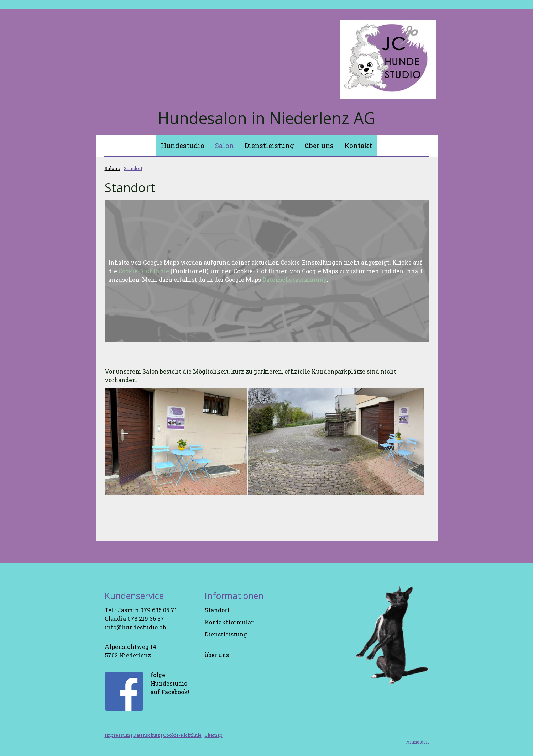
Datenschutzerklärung (295, 279)
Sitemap (214, 735)
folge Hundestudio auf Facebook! (170, 683)
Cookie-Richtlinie (144, 271)
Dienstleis (219, 634)
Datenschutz (147, 735)
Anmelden (417, 742)
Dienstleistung (269, 145)
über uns (319, 145)
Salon (224, 145)
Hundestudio (183, 145)
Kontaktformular (229, 622)
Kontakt (358, 145)
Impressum (117, 735)
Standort (217, 610)
